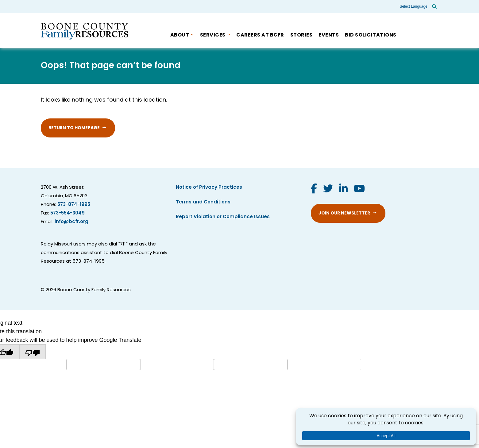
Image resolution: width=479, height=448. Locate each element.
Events (329, 35)
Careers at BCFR (260, 35)
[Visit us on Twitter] (328, 190)
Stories (301, 35)
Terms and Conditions (203, 202)
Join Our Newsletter (344, 213)
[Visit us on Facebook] (314, 190)
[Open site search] (434, 6)
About (180, 35)
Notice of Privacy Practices (209, 188)
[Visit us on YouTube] (359, 190)
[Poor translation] (33, 352)
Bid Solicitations (371, 35)
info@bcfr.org (71, 222)
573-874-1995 (74, 205)
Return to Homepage (74, 128)
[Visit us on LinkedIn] (343, 190)
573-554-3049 (68, 213)
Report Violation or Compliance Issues (223, 217)
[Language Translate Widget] (414, 6)
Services (213, 35)
